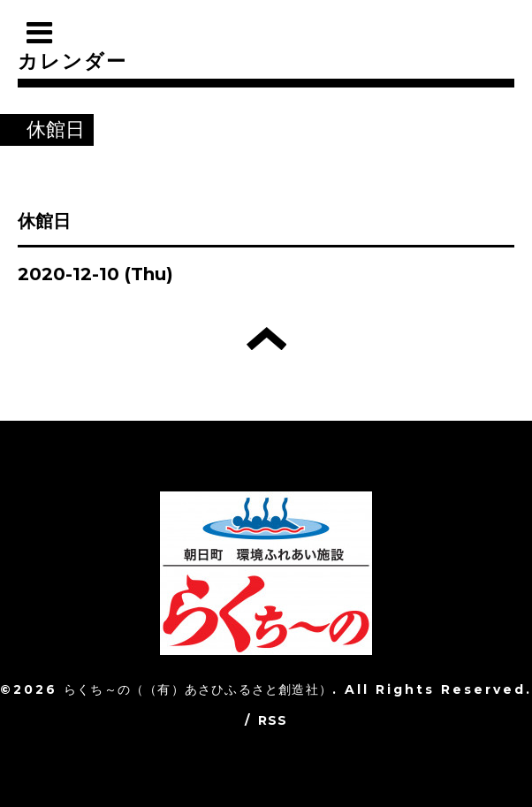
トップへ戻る (266, 339)
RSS (273, 720)
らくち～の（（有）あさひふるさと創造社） (198, 689)
